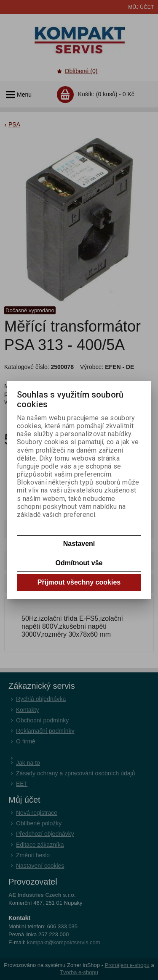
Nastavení (79, 544)
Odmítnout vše (79, 563)
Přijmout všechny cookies (79, 582)
